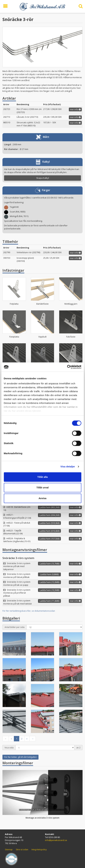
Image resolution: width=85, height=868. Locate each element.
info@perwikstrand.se (56, 840)
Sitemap (9, 850)
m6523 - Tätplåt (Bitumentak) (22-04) (13, 532)
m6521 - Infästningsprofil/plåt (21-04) (17, 516)
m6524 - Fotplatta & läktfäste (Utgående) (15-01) (17, 540)
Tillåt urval (42, 487)
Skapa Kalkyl (43, 178)
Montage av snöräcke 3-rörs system (42, 818)
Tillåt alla (43, 477)
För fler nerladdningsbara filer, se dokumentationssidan (29, 611)
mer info (75, 109)
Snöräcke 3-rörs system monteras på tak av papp (17, 583)
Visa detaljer (68, 466)
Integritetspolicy (39, 850)
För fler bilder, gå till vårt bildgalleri (20, 757)
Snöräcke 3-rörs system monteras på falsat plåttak (17, 576)
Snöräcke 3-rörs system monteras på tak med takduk (18, 602)
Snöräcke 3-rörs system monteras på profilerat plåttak (17, 593)
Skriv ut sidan (22, 850)
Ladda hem (49, 507)
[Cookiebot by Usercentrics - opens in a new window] (67, 367)
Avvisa (43, 498)
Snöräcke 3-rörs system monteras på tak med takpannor (17, 566)
